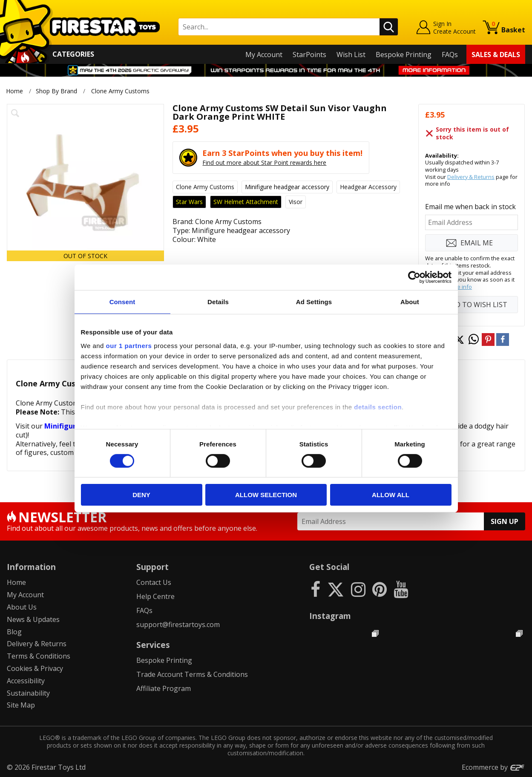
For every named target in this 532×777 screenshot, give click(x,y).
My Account (264, 55)
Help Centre (155, 596)
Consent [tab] (122, 302)
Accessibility (26, 681)
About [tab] (410, 302)
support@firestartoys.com (178, 624)
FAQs (450, 55)
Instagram (330, 616)
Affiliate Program (164, 688)
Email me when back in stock (470, 207)
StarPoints (309, 55)
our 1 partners (129, 345)
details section (378, 407)
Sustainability (28, 693)
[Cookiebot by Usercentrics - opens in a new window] (414, 277)
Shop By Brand (56, 91)
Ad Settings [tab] (314, 302)
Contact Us (154, 582)
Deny (141, 495)
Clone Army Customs (120, 91)
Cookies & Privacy (35, 668)
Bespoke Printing (404, 55)
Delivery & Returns (471, 177)
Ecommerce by (493, 767)
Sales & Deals (496, 55)
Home (14, 91)
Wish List (351, 55)
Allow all (391, 495)
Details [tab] (218, 302)
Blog (14, 632)
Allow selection (266, 495)
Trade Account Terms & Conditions (192, 674)
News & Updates (33, 619)
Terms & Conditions (39, 656)
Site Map (21, 705)
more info (459, 287)
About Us (22, 607)
